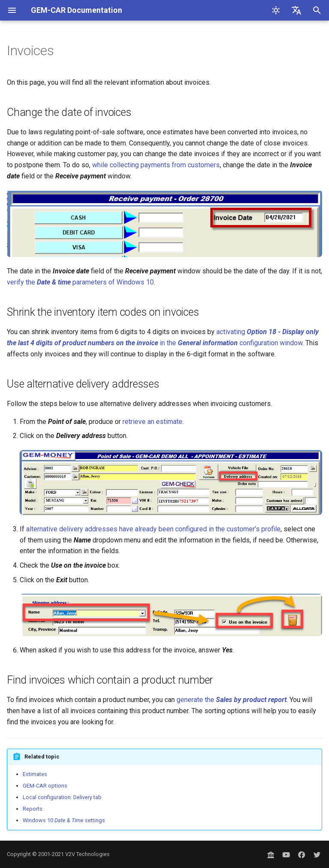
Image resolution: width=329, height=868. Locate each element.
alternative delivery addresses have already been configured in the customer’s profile (153, 529)
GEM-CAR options (45, 786)
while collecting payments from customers (156, 165)
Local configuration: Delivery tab (62, 797)
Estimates (35, 774)
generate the (232, 700)
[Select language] (296, 10)
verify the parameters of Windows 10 (80, 282)
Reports (33, 809)
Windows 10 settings (64, 820)
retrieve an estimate (153, 422)
